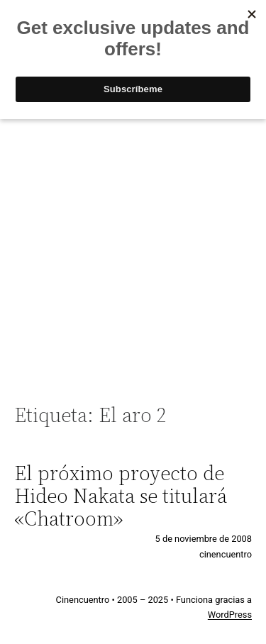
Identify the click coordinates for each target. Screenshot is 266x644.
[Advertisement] (133, 254)
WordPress (230, 615)
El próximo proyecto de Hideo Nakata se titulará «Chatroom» (121, 496)
